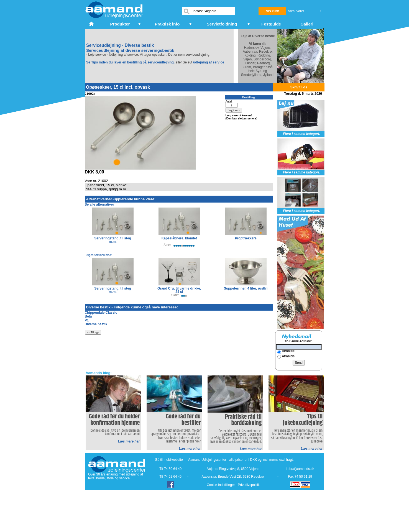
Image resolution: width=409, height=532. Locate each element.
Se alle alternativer (99, 204)
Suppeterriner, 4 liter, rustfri (246, 288)
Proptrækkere (246, 238)
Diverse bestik (96, 324)
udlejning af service (209, 62)
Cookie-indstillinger (221, 485)
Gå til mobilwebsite (169, 460)
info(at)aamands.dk (300, 469)
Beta (88, 316)
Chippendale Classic (101, 313)
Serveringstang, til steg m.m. (113, 240)
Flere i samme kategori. (301, 134)
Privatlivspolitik (249, 485)
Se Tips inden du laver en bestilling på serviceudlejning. (130, 62)
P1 (87, 320)
